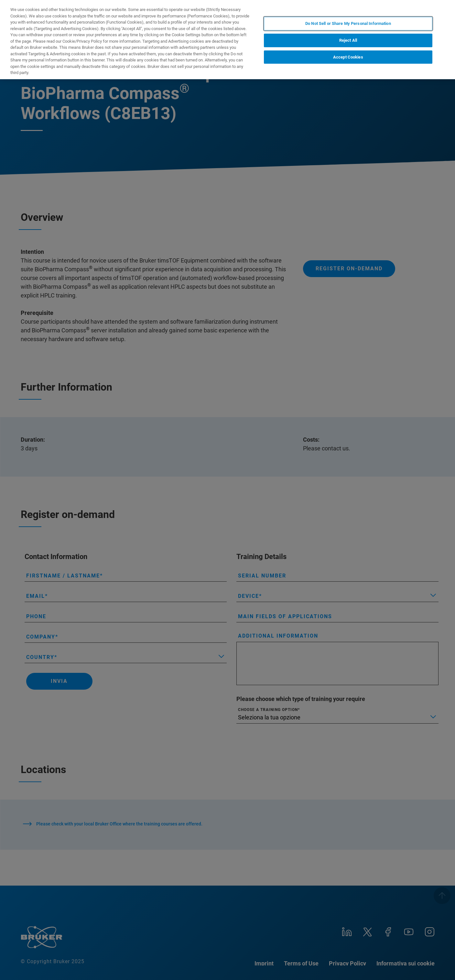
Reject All (348, 40)
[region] (228, 40)
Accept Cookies (348, 57)
